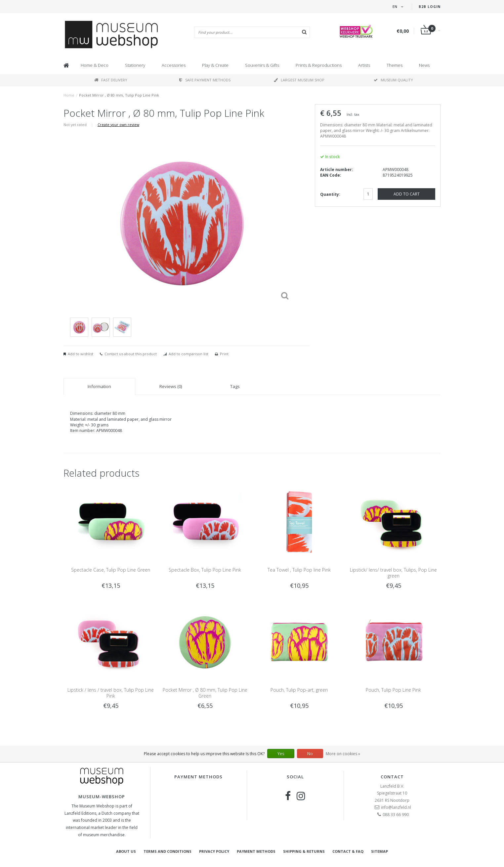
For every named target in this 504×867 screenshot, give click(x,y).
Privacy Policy (214, 851)
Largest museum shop (299, 80)
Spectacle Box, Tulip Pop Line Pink (205, 570)
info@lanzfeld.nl (396, 807)
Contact (392, 777)
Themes (395, 65)
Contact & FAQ (348, 851)
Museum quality (393, 80)
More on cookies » (343, 754)
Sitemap (379, 851)
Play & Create (215, 65)
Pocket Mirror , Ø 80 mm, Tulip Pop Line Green (205, 693)
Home (69, 95)
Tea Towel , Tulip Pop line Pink (299, 570)
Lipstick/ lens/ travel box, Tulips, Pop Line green (393, 573)
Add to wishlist (81, 354)
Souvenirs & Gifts (262, 65)
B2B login (430, 7)
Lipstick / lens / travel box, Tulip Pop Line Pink (111, 693)
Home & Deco (95, 65)
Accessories (174, 65)
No (310, 754)
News (424, 65)
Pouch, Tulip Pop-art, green (299, 690)
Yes (281, 754)
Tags (235, 386)
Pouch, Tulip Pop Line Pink (393, 690)
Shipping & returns (304, 851)
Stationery (135, 65)
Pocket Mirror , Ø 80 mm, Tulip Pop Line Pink (119, 95)
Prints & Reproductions (319, 65)
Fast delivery (111, 80)
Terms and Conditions (168, 851)
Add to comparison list (189, 354)
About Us (126, 851)
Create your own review (118, 125)
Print (224, 354)
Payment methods (256, 851)
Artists (364, 65)
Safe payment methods (205, 80)
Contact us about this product (131, 354)
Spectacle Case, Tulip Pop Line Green (111, 570)
